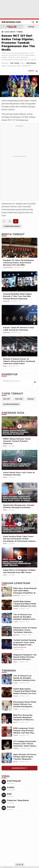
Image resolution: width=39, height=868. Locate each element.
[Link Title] (3, 32)
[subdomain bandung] (12, 27)
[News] (5, 446)
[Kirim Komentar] (35, 382)
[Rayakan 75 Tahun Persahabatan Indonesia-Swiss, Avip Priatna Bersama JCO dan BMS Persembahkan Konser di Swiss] (19, 248)
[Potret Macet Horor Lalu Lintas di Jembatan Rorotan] (19, 460)
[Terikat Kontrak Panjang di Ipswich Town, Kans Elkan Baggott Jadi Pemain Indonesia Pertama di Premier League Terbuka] (7, 644)
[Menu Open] (37, 22)
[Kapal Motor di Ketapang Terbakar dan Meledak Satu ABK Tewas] (19, 557)
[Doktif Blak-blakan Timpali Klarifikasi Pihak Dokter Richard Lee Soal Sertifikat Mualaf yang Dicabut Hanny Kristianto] (7, 605)
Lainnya (31, 27)
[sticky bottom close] (19, 865)
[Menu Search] (33, 22)
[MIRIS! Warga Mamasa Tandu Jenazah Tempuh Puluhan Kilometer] (19, 426)
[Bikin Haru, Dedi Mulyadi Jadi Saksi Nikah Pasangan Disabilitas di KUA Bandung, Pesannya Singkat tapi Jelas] (7, 592)
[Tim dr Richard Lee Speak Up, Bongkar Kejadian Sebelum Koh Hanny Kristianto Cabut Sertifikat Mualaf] (7, 618)
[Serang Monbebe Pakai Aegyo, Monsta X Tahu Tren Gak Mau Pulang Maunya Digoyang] (19, 281)
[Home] (11, 22)
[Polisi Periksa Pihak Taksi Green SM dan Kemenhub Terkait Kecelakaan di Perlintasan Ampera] (19, 524)
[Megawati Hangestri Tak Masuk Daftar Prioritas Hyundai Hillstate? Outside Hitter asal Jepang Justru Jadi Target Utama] (7, 658)
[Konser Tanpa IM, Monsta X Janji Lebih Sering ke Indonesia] (19, 315)
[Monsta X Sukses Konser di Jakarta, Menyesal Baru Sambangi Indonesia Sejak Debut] (19, 346)
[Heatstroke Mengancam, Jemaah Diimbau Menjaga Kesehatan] (19, 493)
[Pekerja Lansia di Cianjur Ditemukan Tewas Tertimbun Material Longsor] (7, 631)
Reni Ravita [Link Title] (31, 63)
